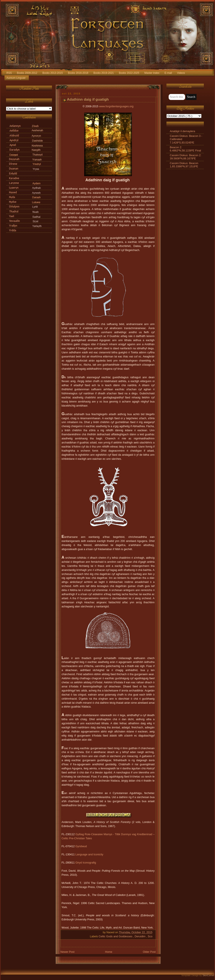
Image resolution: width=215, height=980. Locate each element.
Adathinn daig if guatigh (88, 99)
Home (109, 952)
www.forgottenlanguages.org (116, 106)
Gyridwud (81, 846)
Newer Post (68, 952)
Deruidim (140, 936)
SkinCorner (208, 975)
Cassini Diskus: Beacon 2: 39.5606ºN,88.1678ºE (186, 157)
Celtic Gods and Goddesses (116, 936)
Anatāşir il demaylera (183, 131)
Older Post (149, 952)
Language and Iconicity (89, 854)
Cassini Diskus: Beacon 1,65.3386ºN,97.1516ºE (184, 165)
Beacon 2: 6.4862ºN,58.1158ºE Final (185, 149)
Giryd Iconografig (86, 863)
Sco (150, 936)
